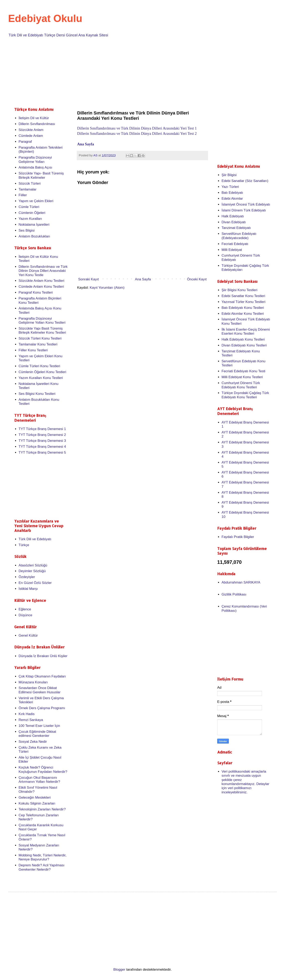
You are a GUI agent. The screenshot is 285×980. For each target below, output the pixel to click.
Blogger (119, 970)
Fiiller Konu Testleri (33, 350)
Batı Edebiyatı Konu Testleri (243, 308)
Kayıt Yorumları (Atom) (107, 288)
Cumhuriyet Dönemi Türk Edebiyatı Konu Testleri (241, 385)
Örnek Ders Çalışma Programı (42, 708)
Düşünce (25, 615)
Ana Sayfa (86, 144)
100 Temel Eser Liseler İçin (39, 726)
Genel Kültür (28, 635)
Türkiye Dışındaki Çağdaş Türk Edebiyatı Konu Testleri (245, 395)
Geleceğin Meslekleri (35, 798)
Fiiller (23, 195)
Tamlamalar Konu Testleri (38, 344)
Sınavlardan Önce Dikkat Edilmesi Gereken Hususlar (39, 690)
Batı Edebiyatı (232, 193)
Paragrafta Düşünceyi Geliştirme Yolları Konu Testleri (42, 321)
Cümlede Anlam (31, 136)
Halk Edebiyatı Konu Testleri (243, 339)
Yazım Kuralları (30, 219)
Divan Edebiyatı (234, 222)
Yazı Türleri (230, 187)
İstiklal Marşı (28, 589)
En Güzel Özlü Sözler (35, 583)
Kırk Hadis (26, 714)
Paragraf (25, 142)
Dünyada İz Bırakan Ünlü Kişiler (43, 656)
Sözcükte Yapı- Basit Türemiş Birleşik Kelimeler (41, 175)
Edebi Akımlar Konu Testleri (243, 314)
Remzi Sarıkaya (31, 720)
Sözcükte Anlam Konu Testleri (41, 281)
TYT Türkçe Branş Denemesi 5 (42, 452)
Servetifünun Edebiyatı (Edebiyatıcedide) (239, 236)
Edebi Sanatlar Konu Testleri (243, 296)
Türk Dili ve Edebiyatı (35, 539)
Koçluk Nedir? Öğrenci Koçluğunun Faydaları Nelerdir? (43, 769)
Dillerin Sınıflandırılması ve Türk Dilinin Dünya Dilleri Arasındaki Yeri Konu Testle (43, 271)
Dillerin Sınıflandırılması (37, 124)
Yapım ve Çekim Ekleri (36, 201)
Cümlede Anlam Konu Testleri (41, 287)
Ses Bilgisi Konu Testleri (37, 394)
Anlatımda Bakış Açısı (35, 167)
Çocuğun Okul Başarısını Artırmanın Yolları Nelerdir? (39, 780)
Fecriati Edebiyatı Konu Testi (243, 371)
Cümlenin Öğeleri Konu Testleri (42, 372)
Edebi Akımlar (232, 199)
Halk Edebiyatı (233, 216)
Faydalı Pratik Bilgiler (238, 537)
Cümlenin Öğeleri (32, 213)
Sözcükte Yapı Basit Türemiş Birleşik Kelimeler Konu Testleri (42, 330)
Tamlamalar (27, 189)
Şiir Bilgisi (229, 175)
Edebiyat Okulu (45, 19)
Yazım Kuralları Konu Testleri (41, 378)
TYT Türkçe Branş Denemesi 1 (42, 429)
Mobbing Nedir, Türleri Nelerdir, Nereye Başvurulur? (42, 857)
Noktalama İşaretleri (34, 225)
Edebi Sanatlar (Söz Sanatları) (245, 181)
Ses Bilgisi (26, 230)
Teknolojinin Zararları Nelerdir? (42, 809)
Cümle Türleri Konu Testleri (39, 366)
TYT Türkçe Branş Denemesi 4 (42, 447)
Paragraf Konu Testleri (36, 292)
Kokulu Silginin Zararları (37, 803)
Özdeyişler (27, 577)
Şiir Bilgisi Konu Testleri (239, 290)
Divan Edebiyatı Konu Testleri (244, 345)
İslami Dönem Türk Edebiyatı (244, 210)
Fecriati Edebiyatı (235, 244)
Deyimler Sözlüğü (32, 571)
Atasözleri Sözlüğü (33, 565)
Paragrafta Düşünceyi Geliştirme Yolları (35, 160)
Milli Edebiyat (232, 250)
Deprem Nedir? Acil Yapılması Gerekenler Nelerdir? (41, 867)
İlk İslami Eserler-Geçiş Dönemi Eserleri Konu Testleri (246, 332)
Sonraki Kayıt (88, 279)
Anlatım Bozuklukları (34, 236)
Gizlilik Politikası (234, 594)
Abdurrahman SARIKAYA (241, 582)
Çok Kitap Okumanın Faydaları (42, 676)
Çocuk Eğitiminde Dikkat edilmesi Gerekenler (37, 734)
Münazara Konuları (33, 682)
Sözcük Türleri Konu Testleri (40, 338)
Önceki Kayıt (197, 279)
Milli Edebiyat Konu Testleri (242, 377)
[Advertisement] (136, 71)
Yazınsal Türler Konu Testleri (243, 302)
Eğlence (25, 609)
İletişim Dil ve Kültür (34, 118)
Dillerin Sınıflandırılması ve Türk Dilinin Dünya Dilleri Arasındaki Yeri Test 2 (137, 133)
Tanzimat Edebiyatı (236, 228)
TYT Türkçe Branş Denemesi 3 (42, 441)
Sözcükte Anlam (31, 130)
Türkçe (24, 545)
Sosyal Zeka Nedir (33, 742)
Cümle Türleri (29, 207)
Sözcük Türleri (30, 183)
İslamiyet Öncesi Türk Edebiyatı (246, 204)
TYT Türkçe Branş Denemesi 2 (42, 435)
